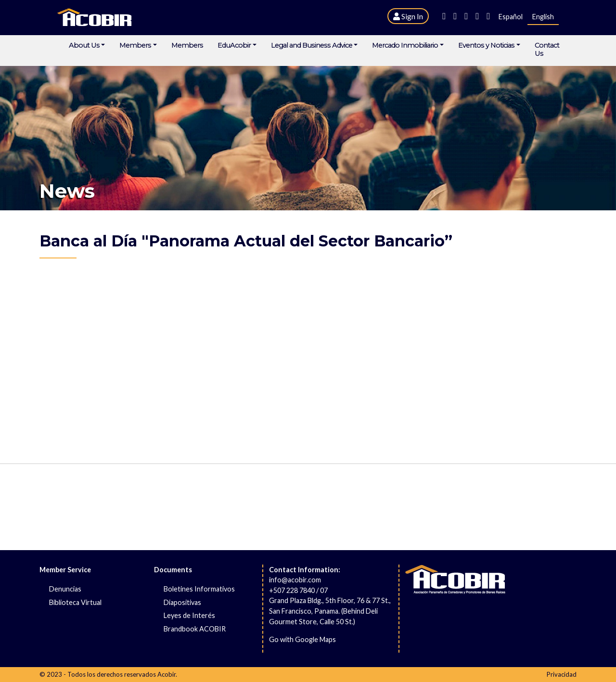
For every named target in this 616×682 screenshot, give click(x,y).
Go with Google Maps (302, 639)
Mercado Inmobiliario (405, 45)
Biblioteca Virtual (75, 602)
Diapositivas (182, 602)
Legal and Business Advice (312, 45)
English (543, 17)
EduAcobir (234, 45)
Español (511, 17)
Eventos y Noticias (486, 45)
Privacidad (562, 674)
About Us (84, 45)
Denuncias (65, 589)
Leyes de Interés (189, 615)
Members (135, 45)
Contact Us (547, 50)
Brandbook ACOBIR (195, 629)
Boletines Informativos (199, 589)
